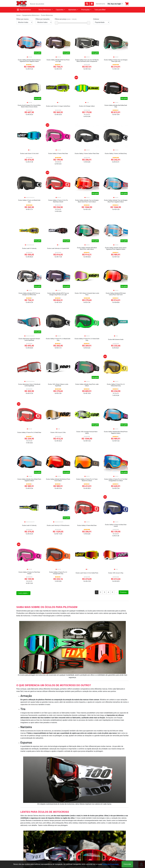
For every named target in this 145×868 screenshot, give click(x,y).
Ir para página (23, 593)
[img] (92, 4)
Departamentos (24, 10)
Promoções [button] (86, 10)
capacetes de (29, 704)
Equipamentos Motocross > (31, 15)
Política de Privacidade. (111, 864)
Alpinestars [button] (72, 10)
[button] (115, 4)
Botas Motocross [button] (45, 10)
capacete (123, 713)
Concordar (127, 864)
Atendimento (100, 4)
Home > (19, 15)
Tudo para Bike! (100, 10)
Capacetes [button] (60, 10)
